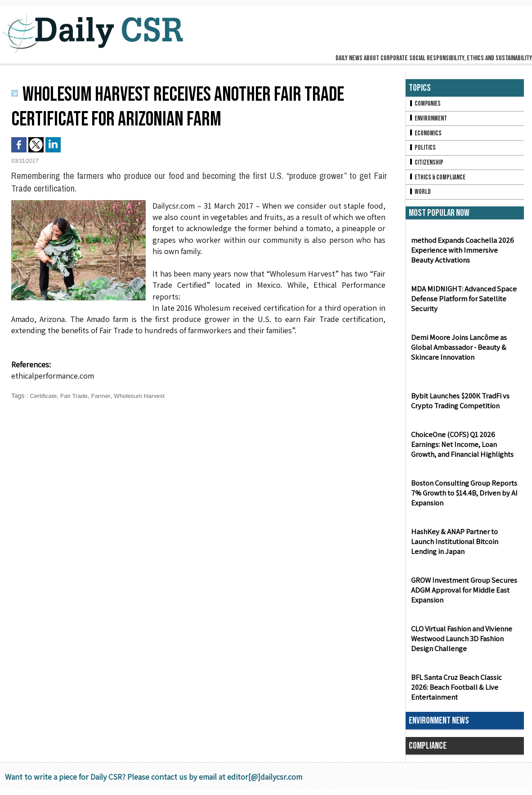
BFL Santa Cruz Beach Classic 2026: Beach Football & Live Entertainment (464, 692)
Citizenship (427, 165)
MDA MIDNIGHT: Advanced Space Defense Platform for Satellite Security (460, 303)
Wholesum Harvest (144, 396)
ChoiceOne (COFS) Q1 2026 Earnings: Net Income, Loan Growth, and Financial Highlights (461, 449)
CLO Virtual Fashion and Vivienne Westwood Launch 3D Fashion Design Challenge (461, 643)
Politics (423, 150)
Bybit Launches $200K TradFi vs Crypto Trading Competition (459, 405)
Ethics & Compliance (439, 181)
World (420, 196)
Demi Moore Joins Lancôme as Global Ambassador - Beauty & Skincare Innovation (457, 352)
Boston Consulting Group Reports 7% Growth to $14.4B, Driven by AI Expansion (463, 498)
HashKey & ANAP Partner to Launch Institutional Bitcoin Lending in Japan (465, 546)
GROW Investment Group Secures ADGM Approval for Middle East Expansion (462, 595)
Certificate (44, 396)
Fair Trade (76, 396)
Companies (425, 104)
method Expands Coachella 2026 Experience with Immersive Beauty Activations (463, 255)
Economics (426, 135)
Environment (429, 119)
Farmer (104, 396)
